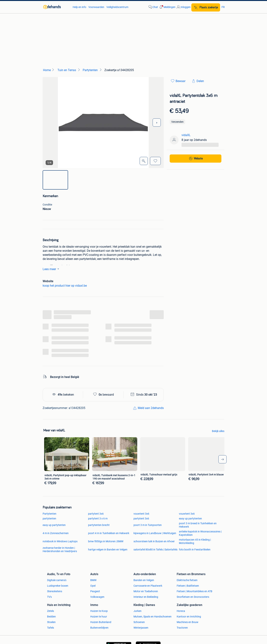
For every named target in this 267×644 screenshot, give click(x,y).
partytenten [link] (49, 519)
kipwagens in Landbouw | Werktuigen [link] (155, 533)
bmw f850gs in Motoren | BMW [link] (106, 541)
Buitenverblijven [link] (99, 628)
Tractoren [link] (182, 628)
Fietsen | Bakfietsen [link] (188, 586)
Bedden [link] (51, 617)
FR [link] (223, 7)
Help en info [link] (79, 7)
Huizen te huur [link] (99, 617)
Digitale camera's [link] (57, 580)
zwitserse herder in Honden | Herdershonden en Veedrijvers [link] (60, 550)
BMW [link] (93, 580)
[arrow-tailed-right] (222, 459)
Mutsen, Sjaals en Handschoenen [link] (153, 617)
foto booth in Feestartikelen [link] (195, 550)
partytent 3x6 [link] (96, 514)
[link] (56, 7)
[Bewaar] (155, 161)
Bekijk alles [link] (218, 431)
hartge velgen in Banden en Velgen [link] (108, 550)
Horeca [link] (181, 611)
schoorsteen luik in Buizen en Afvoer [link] (154, 541)
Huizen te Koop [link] (99, 611)
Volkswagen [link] (97, 597)
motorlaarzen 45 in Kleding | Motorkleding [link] (195, 541)
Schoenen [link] (139, 622)
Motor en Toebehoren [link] (146, 591)
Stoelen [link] (51, 622)
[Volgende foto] (157, 123)
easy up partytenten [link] (190, 519)
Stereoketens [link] (55, 591)
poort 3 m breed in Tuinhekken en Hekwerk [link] (198, 525)
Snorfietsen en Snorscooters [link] (193, 597)
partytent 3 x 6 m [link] (98, 519)
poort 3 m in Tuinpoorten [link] (148, 525)
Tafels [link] (51, 628)
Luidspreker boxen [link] (58, 586)
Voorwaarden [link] (96, 7)
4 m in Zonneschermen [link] (56, 533)
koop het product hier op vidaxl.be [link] (65, 286)
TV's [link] (49, 597)
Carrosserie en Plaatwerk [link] (148, 586)
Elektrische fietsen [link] (187, 580)
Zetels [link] (51, 611)
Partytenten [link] (50, 514)
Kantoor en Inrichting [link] (189, 617)
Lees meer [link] (52, 269)
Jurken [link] (137, 611)
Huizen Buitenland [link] (101, 622)
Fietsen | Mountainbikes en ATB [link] (195, 591)
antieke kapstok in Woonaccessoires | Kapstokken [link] (200, 533)
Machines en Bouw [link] (188, 622)
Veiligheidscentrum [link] (117, 7)
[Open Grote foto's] (144, 161)
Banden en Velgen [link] (144, 580)
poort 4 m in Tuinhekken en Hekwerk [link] (109, 533)
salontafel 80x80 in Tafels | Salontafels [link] (155, 550)
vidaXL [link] (186, 135)
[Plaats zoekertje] (206, 7)
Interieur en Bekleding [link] (146, 597)
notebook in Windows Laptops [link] (60, 541)
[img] (55, 180)
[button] (167, 7)
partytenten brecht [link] (99, 525)
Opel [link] (93, 586)
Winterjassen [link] (141, 628)
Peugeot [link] (95, 591)
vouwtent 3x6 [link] (141, 514)
